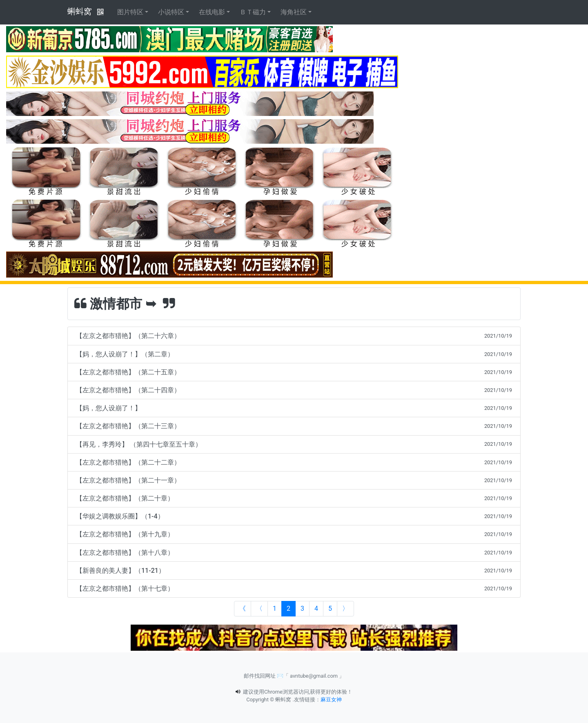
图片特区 (130, 12)
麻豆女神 (331, 700)
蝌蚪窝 (80, 11)
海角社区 (294, 12)
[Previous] (259, 609)
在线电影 (212, 12)
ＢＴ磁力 (253, 12)
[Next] (345, 609)
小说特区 (171, 12)
